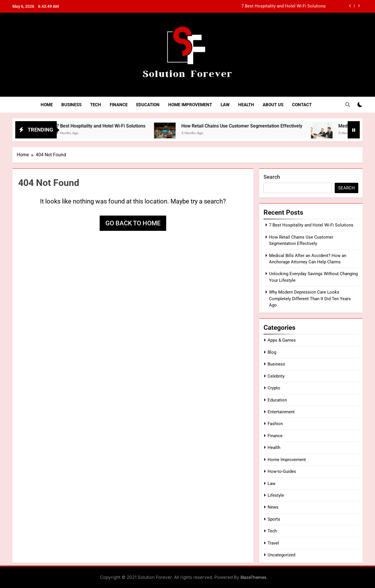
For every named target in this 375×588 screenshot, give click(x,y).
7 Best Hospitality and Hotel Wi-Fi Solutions (284, 6)
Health (246, 105)
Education (148, 105)
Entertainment (281, 412)
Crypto (274, 388)
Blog (272, 352)
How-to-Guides (282, 471)
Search (272, 177)
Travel (273, 543)
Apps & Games (282, 340)
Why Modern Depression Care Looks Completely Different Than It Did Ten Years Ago (310, 299)
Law (225, 105)
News (273, 507)
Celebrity (276, 376)
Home (47, 105)
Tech (96, 105)
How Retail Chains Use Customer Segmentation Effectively (255, 126)
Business (71, 105)
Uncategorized (281, 555)
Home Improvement (190, 105)
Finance (119, 105)
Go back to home (133, 223)
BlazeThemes (253, 577)
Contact (302, 105)
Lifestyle (276, 495)
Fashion (275, 424)
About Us (273, 105)
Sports (274, 519)
